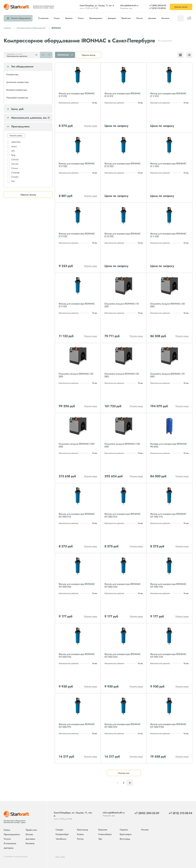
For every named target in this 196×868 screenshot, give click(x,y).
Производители (96, 18)
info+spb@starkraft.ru (129, 5)
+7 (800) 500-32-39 (158, 5)
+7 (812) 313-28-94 (157, 8)
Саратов (124, 830)
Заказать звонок (181, 7)
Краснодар (82, 830)
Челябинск (61, 839)
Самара (59, 830)
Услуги (57, 18)
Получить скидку (90, 126)
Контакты (165, 18)
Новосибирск (105, 834)
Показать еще (124, 773)
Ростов (80, 839)
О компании (43, 18)
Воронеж (103, 830)
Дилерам (112, 18)
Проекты (69, 18)
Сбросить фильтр (88, 55)
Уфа (100, 839)
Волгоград (125, 839)
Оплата (139, 18)
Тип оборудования (22, 67)
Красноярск (126, 834)
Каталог (20, 18)
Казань (80, 834)
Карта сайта (60, 857)
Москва (145, 830)
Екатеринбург (62, 834)
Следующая (130, 783)
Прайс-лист (126, 18)
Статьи (81, 18)
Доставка (152, 18)
